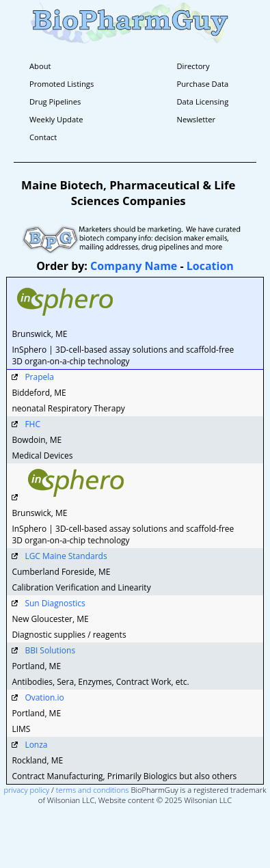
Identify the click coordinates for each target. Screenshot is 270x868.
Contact (43, 137)
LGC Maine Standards (66, 556)
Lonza (36, 745)
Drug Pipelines (55, 101)
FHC (32, 424)
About (40, 66)
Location (210, 266)
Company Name (134, 266)
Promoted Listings (62, 84)
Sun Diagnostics (55, 603)
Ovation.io (44, 697)
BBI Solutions (50, 650)
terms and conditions (93, 790)
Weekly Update (56, 119)
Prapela (39, 377)
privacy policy (27, 790)
